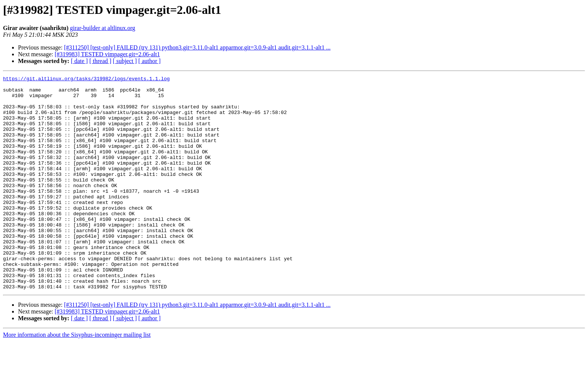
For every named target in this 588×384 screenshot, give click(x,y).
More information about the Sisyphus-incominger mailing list (77, 377)
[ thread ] (100, 61)
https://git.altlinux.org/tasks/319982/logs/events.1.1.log (86, 79)
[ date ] (79, 61)
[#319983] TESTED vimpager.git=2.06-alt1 (107, 54)
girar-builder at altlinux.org (103, 28)
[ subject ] (125, 61)
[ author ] (150, 61)
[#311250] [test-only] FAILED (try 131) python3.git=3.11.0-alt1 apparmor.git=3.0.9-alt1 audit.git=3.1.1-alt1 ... (197, 47)
